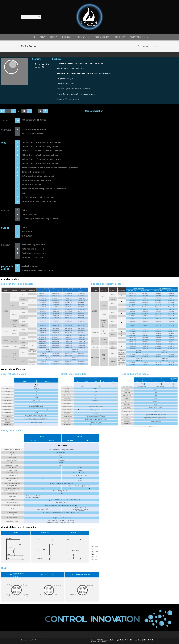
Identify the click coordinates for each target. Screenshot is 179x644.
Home (93, 640)
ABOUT (99, 640)
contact (106, 640)
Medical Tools (124, 640)
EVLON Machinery (136, 640)
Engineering (114, 640)
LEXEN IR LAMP (148, 640)
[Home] (139, 46)
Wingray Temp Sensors (99, 641)
